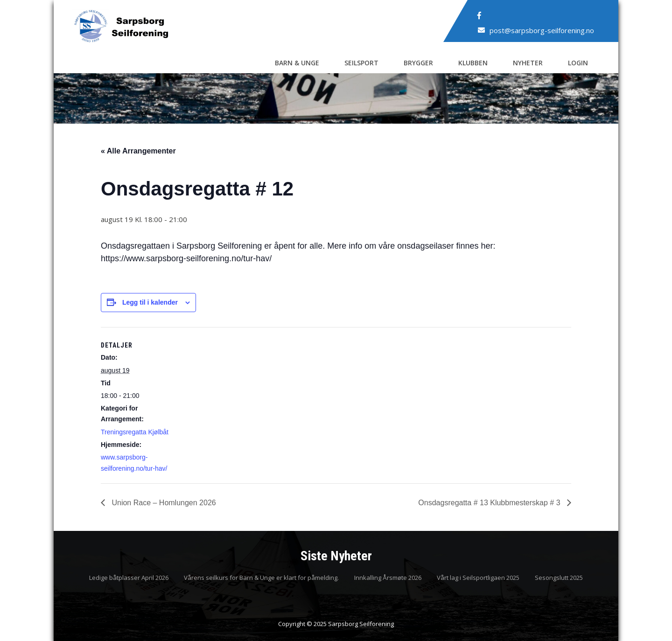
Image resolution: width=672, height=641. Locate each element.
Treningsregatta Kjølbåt (135, 432)
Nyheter (528, 63)
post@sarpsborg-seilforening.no (542, 30)
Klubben (473, 63)
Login (578, 63)
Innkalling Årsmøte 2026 (388, 578)
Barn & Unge (297, 63)
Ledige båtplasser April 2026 (129, 578)
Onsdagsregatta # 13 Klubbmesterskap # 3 (490, 503)
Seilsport (361, 63)
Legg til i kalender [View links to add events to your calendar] (150, 302)
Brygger (418, 63)
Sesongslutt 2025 (559, 578)
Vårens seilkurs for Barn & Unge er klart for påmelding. (261, 578)
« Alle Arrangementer (138, 151)
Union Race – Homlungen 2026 (163, 503)
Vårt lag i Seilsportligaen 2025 (478, 578)
